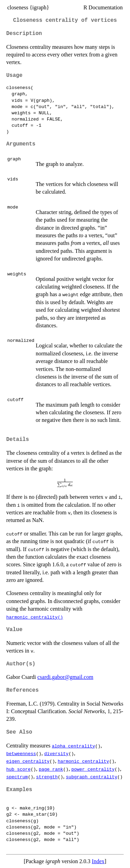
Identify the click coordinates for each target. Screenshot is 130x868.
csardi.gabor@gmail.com (65, 677)
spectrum (17, 777)
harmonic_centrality (83, 761)
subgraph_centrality (92, 777)
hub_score (18, 769)
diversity (56, 753)
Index (98, 861)
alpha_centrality (74, 746)
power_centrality (93, 769)
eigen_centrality (28, 761)
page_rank (51, 769)
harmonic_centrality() (35, 617)
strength (47, 777)
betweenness (21, 753)
